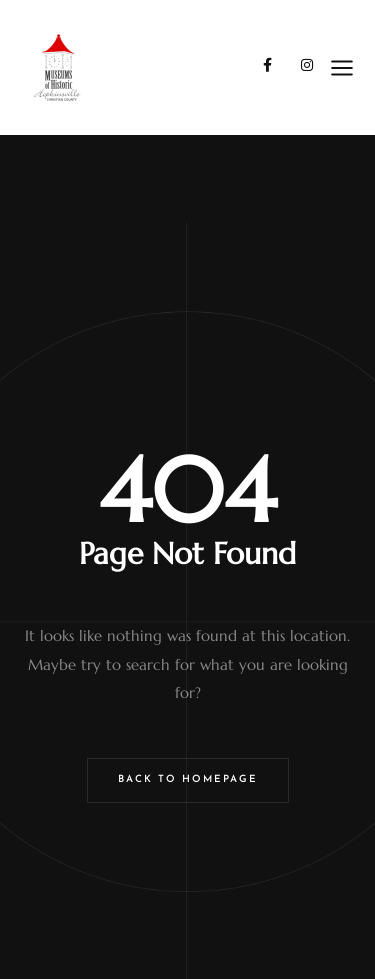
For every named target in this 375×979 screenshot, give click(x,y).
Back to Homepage (188, 779)
